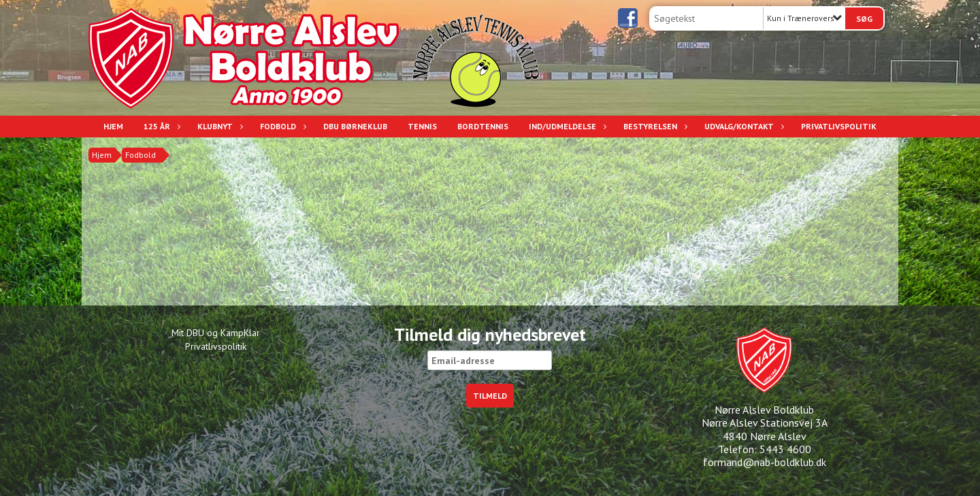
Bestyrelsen (654, 126)
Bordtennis (483, 126)
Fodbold (281, 126)
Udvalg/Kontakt (742, 126)
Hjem (113, 126)
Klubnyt (218, 126)
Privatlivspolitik (839, 126)
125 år (160, 126)
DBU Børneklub (355, 126)
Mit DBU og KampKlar (216, 333)
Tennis (422, 126)
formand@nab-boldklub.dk (765, 462)
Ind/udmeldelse (566, 126)
